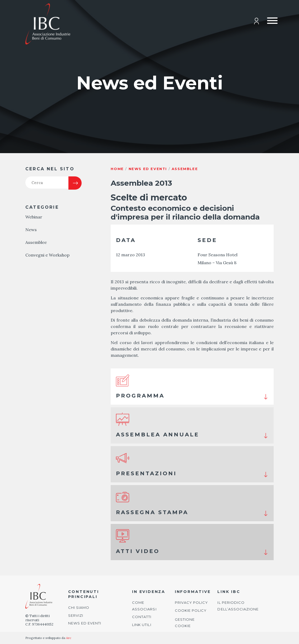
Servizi (76, 615)
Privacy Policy (191, 602)
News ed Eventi (85, 623)
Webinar (34, 219)
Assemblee (36, 244)
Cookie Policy (191, 610)
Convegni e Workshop (47, 257)
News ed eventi (148, 169)
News (31, 231)
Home (117, 169)
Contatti (142, 617)
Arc (69, 638)
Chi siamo (79, 608)
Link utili (142, 625)
